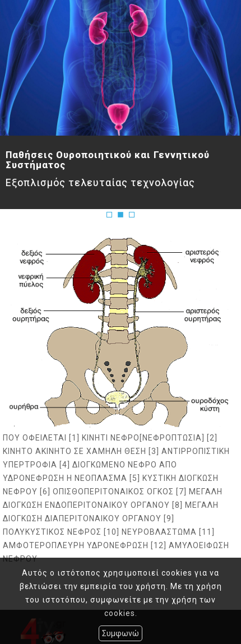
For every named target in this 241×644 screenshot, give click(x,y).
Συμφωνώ (121, 633)
